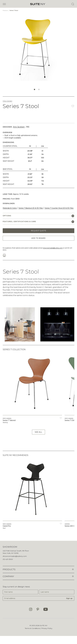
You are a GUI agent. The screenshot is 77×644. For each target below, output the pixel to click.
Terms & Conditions (33, 628)
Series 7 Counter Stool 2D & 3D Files (59, 208)
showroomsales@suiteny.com (53, 248)
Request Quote (38, 231)
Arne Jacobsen (19, 127)
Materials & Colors (10, 208)
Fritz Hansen (7, 101)
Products (5, 11)
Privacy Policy (47, 628)
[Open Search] (73, 4)
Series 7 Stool (14, 11)
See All (38, 432)
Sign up (69, 598)
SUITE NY (44, 625)
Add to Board (38, 238)
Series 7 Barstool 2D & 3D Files (31, 208)
